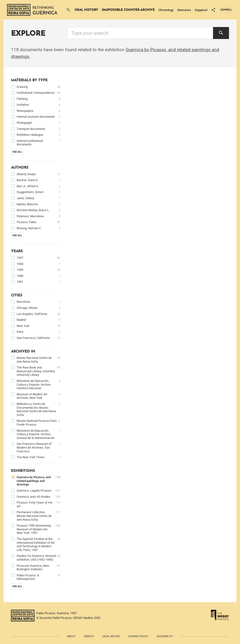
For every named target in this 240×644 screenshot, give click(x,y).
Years (17, 251)
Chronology (166, 10)
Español (226, 10)
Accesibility (165, 636)
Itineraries (184, 10)
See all (17, 152)
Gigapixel (201, 10)
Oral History (86, 10)
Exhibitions (23, 471)
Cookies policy (138, 636)
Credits (89, 636)
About (71, 636)
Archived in (23, 352)
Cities (17, 296)
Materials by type (29, 80)
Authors (20, 168)
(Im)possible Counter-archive (128, 10)
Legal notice (111, 636)
